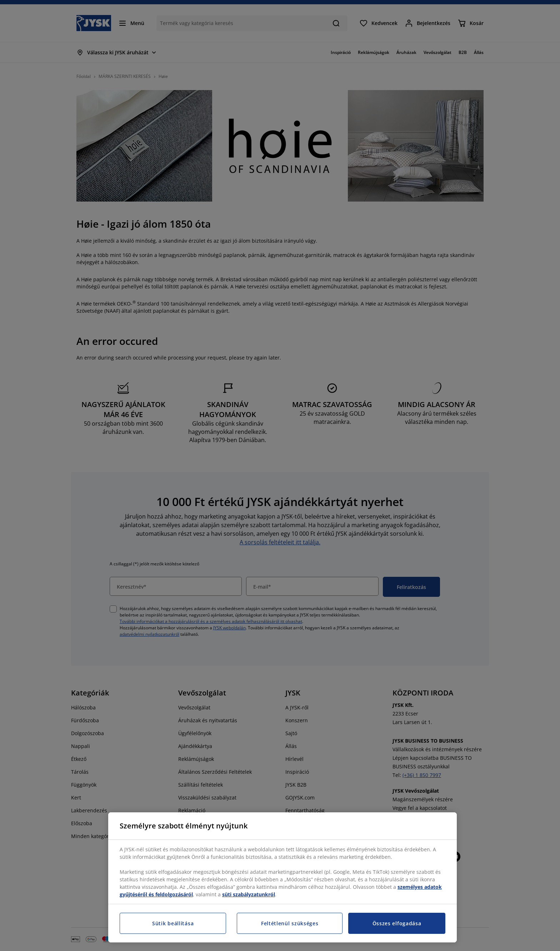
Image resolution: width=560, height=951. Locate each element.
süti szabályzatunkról (249, 894)
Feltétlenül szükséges (290, 923)
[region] (282, 877)
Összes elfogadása (397, 923)
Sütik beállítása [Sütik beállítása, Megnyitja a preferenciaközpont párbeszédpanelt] (173, 923)
